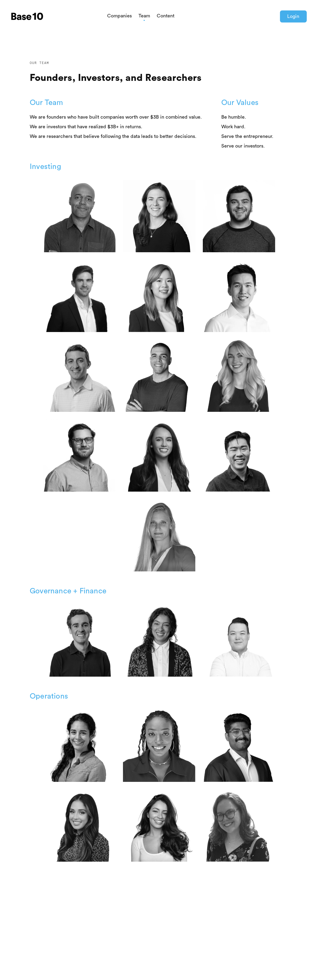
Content (166, 16)
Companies (119, 16)
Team (144, 16)
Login (293, 16)
